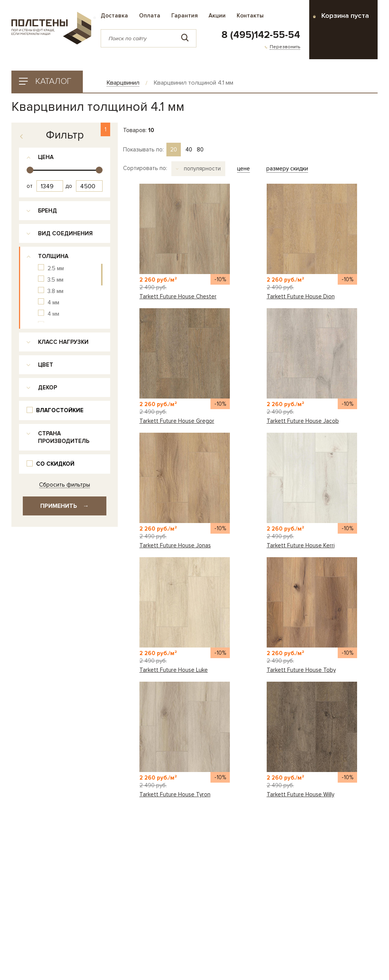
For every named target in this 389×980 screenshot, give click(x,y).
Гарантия (185, 16)
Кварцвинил (123, 83)
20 (174, 150)
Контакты (250, 16)
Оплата (150, 16)
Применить (65, 506)
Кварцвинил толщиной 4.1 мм (193, 83)
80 (200, 150)
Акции (217, 16)
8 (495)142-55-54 (261, 35)
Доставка (114, 16)
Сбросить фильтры (65, 485)
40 (189, 150)
